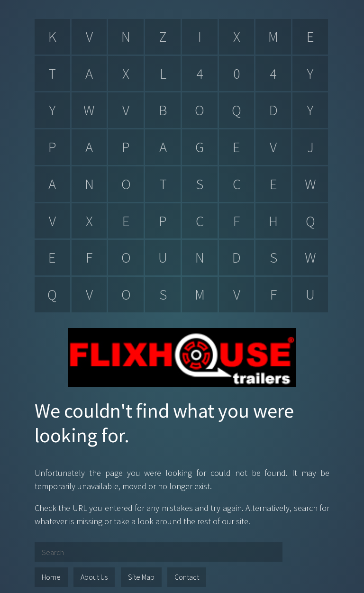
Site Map (141, 577)
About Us (94, 577)
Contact (187, 577)
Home (51, 577)
